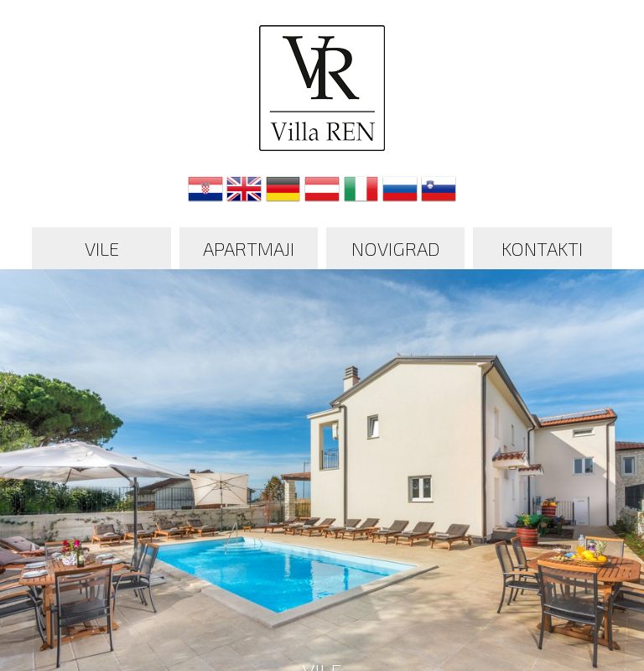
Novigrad (396, 248)
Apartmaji (249, 248)
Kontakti (542, 248)
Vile (102, 248)
